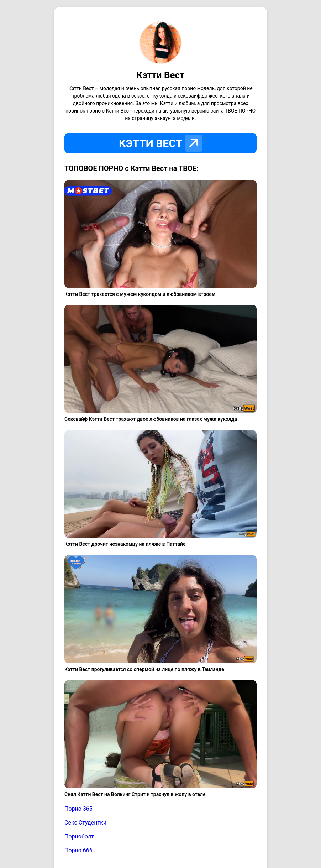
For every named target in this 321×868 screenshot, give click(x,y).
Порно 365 (78, 809)
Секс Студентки (85, 823)
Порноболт (79, 836)
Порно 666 (78, 850)
